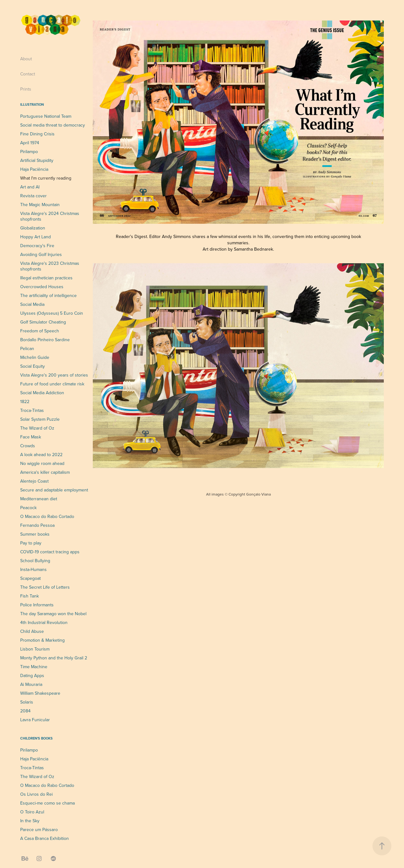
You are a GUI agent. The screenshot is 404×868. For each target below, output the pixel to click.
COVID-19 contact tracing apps (50, 552)
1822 (25, 401)
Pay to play (31, 543)
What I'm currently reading (46, 178)
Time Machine (34, 667)
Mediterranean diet (39, 499)
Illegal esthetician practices (46, 278)
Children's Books (36, 738)
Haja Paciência (34, 169)
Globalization (33, 228)
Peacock (28, 508)
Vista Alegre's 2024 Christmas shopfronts (50, 216)
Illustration (32, 104)
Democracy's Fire (37, 246)
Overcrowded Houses (42, 287)
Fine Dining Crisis (37, 134)
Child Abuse (32, 631)
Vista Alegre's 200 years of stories (54, 375)
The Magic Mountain (40, 205)
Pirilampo (29, 152)
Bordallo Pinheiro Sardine (45, 340)
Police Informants (37, 605)
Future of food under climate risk (52, 384)
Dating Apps (32, 675)
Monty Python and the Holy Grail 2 (54, 658)
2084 (25, 711)
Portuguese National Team (46, 116)
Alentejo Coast (34, 481)
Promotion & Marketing (42, 640)
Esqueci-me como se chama (48, 803)
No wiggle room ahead (42, 463)
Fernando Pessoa (37, 525)
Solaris (27, 702)
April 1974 (30, 143)
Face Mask (31, 437)
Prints (26, 89)
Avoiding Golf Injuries (41, 254)
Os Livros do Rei (36, 794)
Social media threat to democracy (53, 125)
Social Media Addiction (42, 393)
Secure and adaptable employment (54, 490)
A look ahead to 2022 (41, 455)
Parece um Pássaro (39, 829)
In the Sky (30, 821)
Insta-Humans (33, 569)
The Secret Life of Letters (45, 587)
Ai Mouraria (31, 684)
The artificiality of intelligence (48, 295)
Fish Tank (30, 596)
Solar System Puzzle (40, 419)
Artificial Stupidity (37, 160)
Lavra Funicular (35, 720)
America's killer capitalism (45, 472)
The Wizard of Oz (37, 428)
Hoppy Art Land (36, 237)
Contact (28, 74)
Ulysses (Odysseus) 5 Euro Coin (52, 313)
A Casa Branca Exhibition (45, 838)
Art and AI (30, 187)
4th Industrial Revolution (44, 622)
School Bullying (35, 561)
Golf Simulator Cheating (43, 322)
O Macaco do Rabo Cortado (47, 516)
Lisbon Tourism (35, 649)
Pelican (27, 348)
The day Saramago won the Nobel (53, 614)
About (26, 59)
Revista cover (33, 196)
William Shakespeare (40, 693)
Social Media (32, 304)
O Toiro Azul (32, 812)
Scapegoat (30, 578)
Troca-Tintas (32, 410)
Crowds (28, 446)
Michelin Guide (35, 357)
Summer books (35, 534)
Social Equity (33, 366)
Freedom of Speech (40, 331)
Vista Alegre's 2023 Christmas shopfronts (50, 266)
